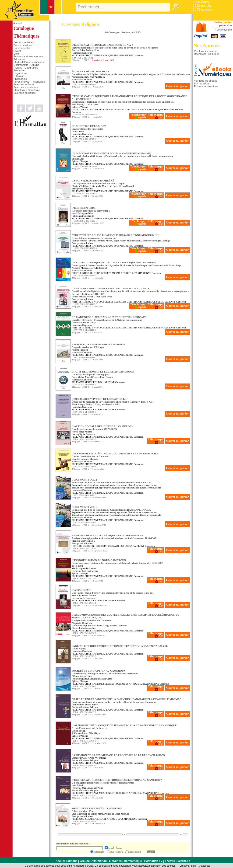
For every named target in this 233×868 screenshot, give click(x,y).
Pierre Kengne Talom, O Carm (86, 404)
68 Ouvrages (112, 32)
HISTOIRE (77, 546)
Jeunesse (19, 70)
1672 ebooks (202, 6)
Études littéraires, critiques (29, 62)
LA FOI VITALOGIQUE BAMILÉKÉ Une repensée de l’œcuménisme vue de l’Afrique (98, 182)
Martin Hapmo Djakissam (84, 568)
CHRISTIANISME (94, 55)
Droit (16, 54)
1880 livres (201, 2)
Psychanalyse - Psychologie (30, 82)
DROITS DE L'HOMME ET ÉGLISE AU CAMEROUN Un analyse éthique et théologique (103, 373)
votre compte (224, 30)
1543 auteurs (202, 9)
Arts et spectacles (24, 42)
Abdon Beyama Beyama (83, 297)
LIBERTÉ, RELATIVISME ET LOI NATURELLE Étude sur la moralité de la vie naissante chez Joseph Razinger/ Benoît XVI (113, 400)
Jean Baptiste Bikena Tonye (85, 705)
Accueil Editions (66, 861)
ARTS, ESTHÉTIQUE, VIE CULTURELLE (93, 302)
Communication (22, 48)
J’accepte (205, 866)
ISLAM (88, 819)
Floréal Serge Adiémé (82, 432)
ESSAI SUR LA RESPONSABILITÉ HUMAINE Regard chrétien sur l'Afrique (99, 346)
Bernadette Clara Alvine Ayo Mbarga (89, 758)
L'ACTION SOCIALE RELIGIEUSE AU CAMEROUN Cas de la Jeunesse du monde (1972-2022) (103, 428)
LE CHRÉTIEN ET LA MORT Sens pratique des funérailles (89, 127)
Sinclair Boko (78, 50)
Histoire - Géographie (26, 68)
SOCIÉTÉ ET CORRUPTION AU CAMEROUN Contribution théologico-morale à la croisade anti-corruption (105, 672)
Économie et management (28, 56)
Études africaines (80, 707)
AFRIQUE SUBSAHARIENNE (118, 55)
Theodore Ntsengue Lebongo (156, 241)
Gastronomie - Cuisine (26, 65)
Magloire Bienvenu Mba (83, 541)
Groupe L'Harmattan (93, 861)
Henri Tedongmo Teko (82, 213)
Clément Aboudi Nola (82, 676)
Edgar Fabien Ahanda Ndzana (127, 241)
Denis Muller (78, 377)
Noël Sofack (78, 104)
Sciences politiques (25, 93)
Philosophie (20, 79)
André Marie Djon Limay (84, 322)
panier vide (226, 25)
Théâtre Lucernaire (177, 861)
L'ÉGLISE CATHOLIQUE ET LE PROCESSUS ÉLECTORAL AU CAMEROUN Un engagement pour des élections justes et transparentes (117, 781)
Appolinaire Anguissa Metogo (113, 488)
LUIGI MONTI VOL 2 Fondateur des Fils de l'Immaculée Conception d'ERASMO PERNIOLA (111, 481)
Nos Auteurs (207, 45)
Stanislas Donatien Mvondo (85, 459)
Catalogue (24, 28)
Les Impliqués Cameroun (83, 434)
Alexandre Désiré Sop (82, 623)
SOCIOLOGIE (99, 819)
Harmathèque (133, 861)
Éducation (19, 59)
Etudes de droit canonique (84, 628)
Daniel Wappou (79, 649)
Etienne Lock (78, 159)
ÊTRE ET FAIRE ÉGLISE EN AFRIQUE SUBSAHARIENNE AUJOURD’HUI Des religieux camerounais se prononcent (116, 237)
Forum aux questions (206, 86)
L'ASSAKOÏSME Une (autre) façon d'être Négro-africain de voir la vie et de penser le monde (113, 591)
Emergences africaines (82, 189)
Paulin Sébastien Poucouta (84, 241)
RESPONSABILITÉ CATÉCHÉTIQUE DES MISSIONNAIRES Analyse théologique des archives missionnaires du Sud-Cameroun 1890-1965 (114, 537)
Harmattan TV (153, 861)
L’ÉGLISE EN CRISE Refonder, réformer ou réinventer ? (91, 209)
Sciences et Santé (24, 84)
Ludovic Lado (91, 104)
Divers (17, 51)
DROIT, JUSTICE (80, 273)
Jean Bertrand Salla (110, 404)
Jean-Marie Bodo (104, 297)
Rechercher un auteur (206, 54)
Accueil (17, 23)
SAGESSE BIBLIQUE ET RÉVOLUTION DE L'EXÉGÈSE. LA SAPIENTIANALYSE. (120, 646)
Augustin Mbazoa (80, 268)
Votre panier (223, 22)
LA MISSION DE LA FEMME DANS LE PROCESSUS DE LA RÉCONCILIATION (118, 755)
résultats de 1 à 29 (131, 32)
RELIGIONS (78, 55)
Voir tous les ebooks (205, 81)
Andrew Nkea (92, 50)
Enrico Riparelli (127, 186)
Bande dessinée (23, 45)
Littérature (19, 76)
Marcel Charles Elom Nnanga (99, 377)
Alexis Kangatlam (80, 77)
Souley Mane (97, 814)
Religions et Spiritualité (83, 216)
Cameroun (139, 55)
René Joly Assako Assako (84, 595)
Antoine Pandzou (80, 350)
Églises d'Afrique (80, 107)
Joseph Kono (78, 131)
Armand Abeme (105, 241)
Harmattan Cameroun (82, 53)
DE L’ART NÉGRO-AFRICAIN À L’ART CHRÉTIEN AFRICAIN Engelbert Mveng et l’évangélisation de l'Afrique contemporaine (109, 318)
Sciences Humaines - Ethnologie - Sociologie (27, 89)
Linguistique (20, 73)
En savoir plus (188, 866)
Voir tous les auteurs (206, 51)
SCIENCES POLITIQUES (116, 684)
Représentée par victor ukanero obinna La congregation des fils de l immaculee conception (114, 485)
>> (181, 834)
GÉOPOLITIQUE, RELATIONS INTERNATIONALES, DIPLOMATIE (106, 110)
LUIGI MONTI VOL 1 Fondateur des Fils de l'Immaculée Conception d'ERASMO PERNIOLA (111, 508)
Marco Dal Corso (110, 186)
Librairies (115, 861)
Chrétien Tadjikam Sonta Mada (86, 186)
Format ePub (201, 84)
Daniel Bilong (78, 731)
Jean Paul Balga (97, 77)
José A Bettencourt (98, 268)
